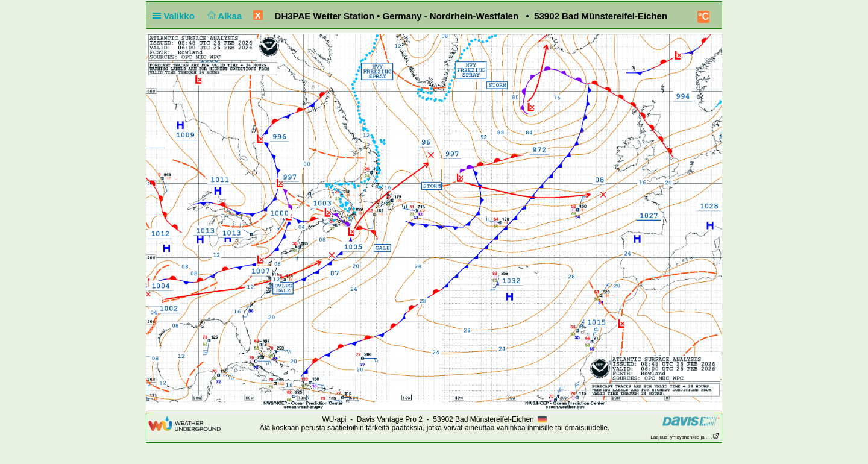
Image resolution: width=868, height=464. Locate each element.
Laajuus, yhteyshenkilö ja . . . (685, 437)
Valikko (176, 16)
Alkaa (223, 16)
